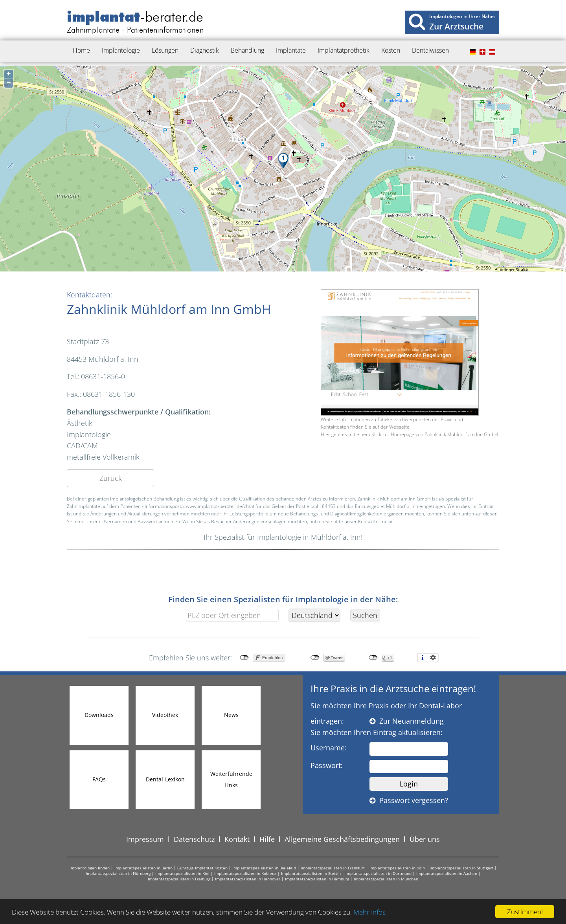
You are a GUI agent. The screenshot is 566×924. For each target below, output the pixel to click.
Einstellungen (433, 658)
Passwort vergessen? (409, 800)
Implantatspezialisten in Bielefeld (264, 868)
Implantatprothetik (344, 50)
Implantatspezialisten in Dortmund (379, 873)
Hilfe (267, 839)
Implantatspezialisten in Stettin (311, 873)
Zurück (111, 478)
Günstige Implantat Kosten (202, 868)
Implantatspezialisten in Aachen (447, 873)
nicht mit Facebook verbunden (244, 658)
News (231, 715)
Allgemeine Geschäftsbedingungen (342, 839)
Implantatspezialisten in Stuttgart (461, 868)
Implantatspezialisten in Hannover (248, 879)
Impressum (145, 839)
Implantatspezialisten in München (386, 879)
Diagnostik (205, 50)
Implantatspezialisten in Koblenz (245, 873)
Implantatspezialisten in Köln (397, 868)
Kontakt (237, 839)
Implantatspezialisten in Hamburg (317, 879)
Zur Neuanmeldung (407, 721)
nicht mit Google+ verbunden (373, 658)
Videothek (165, 715)
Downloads (99, 715)
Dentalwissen (430, 50)
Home (81, 50)
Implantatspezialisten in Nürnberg (118, 873)
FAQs (99, 779)
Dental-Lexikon (165, 779)
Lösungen (165, 50)
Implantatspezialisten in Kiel (182, 873)
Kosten (391, 50)
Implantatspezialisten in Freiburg (179, 879)
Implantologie (121, 50)
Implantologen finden (90, 868)
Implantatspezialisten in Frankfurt (333, 868)
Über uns (425, 839)
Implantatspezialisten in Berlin (143, 868)
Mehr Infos (369, 912)
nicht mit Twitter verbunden (315, 658)
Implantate (291, 50)
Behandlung (247, 50)
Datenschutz (194, 839)
